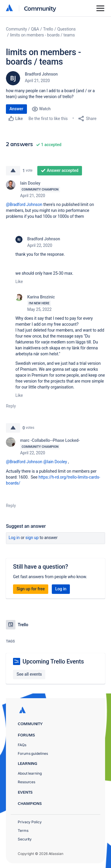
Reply (11, 406)
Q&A (35, 29)
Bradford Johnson (41, 74)
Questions (66, 29)
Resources (26, 782)
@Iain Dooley (55, 462)
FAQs (22, 745)
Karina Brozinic (41, 297)
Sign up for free (31, 589)
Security (25, 839)
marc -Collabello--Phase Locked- (50, 440)
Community (40, 8)
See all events (29, 674)
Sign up (32, 538)
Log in (14, 538)
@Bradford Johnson (24, 204)
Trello (48, 29)
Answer (16, 109)
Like (19, 282)
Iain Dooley (30, 183)
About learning (30, 773)
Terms (23, 831)
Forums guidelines (33, 753)
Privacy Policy (30, 822)
